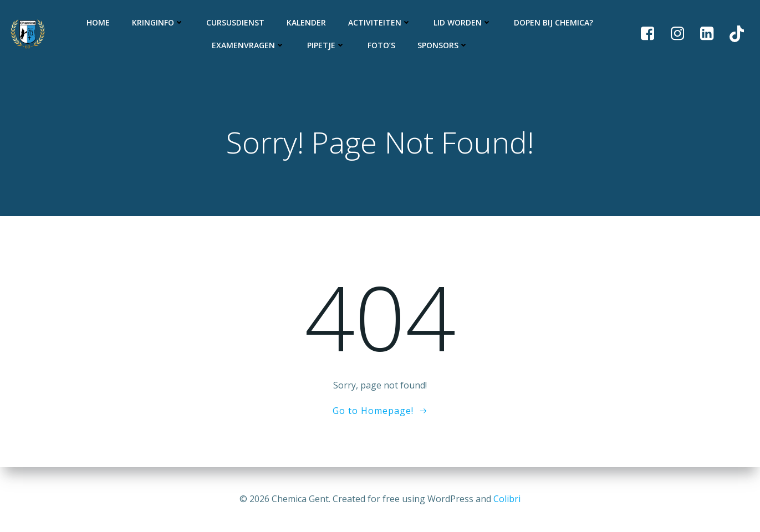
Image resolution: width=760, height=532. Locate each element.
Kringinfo (158, 22)
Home (98, 22)
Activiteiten (380, 22)
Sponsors (443, 45)
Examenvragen (248, 45)
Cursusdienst (235, 22)
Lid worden (463, 22)
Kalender (306, 22)
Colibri (507, 499)
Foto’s (381, 45)
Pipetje (326, 45)
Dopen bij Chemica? (554, 22)
